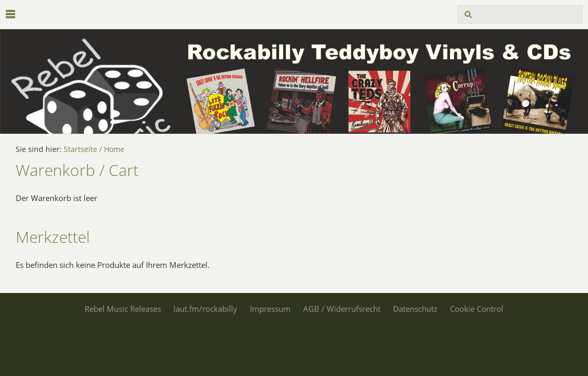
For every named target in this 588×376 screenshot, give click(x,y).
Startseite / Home (94, 149)
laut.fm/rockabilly (205, 309)
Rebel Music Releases (123, 309)
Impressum (270, 309)
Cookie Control (477, 309)
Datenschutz (415, 309)
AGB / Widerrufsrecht (342, 309)
